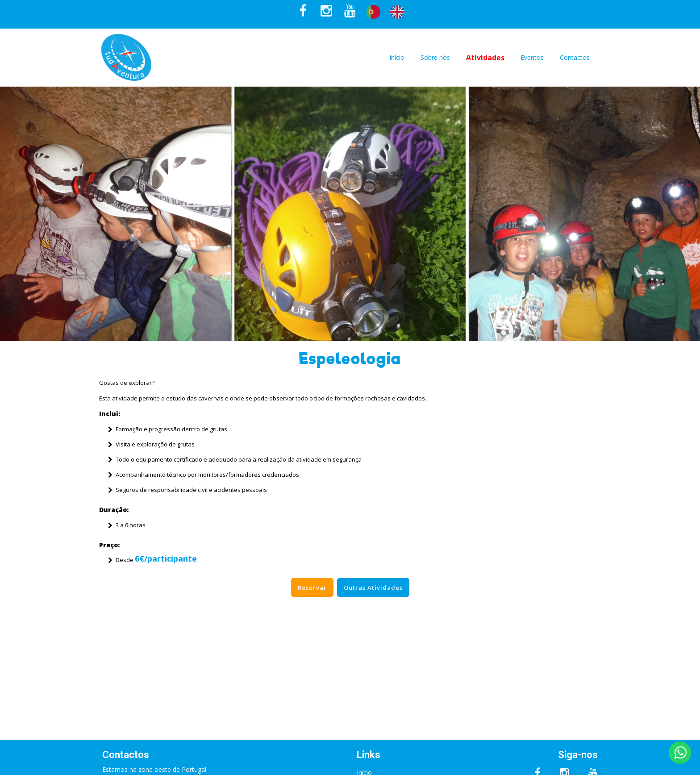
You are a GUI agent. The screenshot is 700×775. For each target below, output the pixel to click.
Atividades (485, 58)
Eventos (532, 57)
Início (397, 57)
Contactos (575, 57)
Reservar (312, 587)
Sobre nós (435, 57)
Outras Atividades (373, 587)
